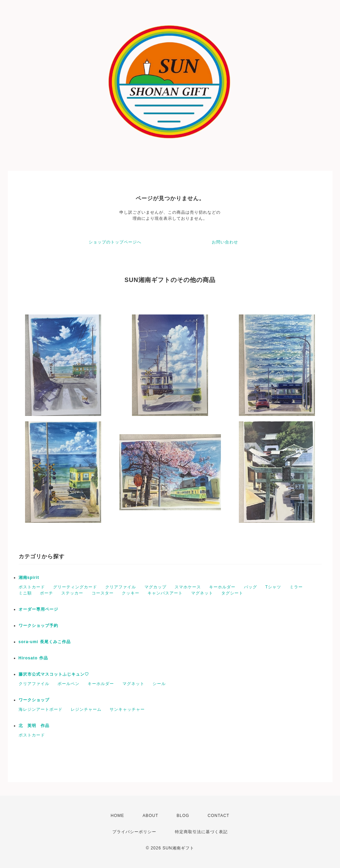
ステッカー (72, 593)
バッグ (251, 587)
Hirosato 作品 (33, 658)
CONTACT (219, 816)
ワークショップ (34, 700)
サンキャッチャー (127, 709)
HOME (117, 816)
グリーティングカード (75, 587)
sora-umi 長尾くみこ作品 (45, 642)
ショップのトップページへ (115, 242)
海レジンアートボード (41, 709)
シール (159, 684)
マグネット (202, 593)
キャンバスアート (165, 593)
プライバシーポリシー (134, 832)
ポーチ (47, 593)
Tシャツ (273, 587)
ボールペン (69, 684)
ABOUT (150, 816)
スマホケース (188, 587)
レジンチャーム (86, 709)
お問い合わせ (225, 242)
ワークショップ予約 (38, 626)
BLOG (183, 816)
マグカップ (155, 587)
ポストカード (32, 587)
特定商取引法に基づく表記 (201, 832)
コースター (103, 593)
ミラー (296, 587)
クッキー (131, 593)
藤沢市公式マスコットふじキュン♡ (54, 674)
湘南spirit (29, 578)
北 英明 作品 (34, 726)
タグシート (232, 593)
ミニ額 (25, 593)
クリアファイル (121, 587)
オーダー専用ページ (38, 609)
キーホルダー (222, 587)
